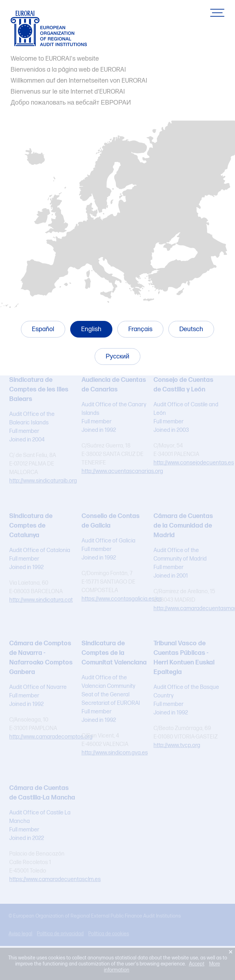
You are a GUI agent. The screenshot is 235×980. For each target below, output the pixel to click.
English (91, 329)
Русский (117, 357)
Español (43, 329)
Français (140, 329)
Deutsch (191, 329)
